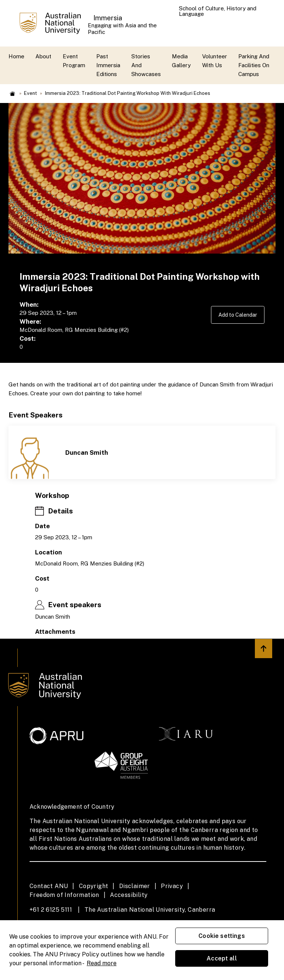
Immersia (108, 18)
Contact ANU (49, 886)
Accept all (222, 958)
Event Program (74, 61)
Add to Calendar (236, 315)
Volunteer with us (215, 61)
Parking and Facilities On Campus (254, 65)
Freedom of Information (64, 895)
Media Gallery (181, 61)
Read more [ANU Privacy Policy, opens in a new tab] (102, 963)
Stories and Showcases (146, 65)
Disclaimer (135, 886)
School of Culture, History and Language (218, 11)
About (43, 56)
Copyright (94, 886)
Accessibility (129, 895)
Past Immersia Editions (108, 65)
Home (16, 56)
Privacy (172, 886)
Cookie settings (221, 936)
